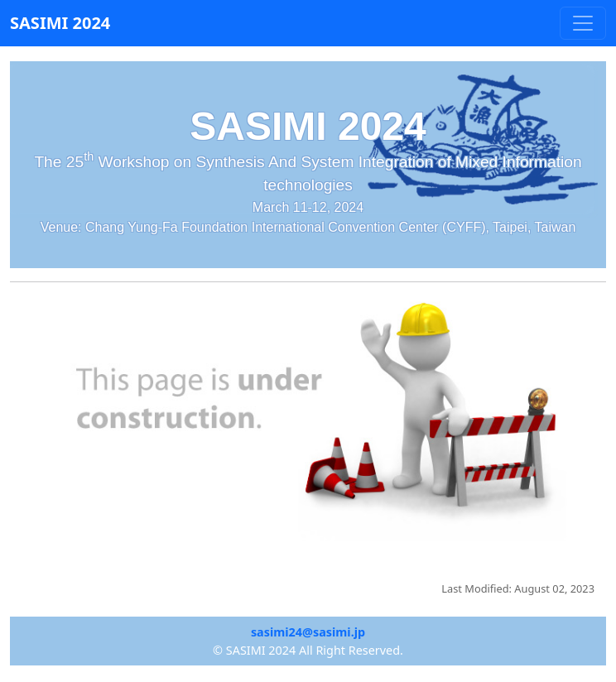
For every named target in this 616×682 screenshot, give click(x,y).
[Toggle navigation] (583, 23)
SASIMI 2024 (60, 23)
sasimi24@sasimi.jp (308, 632)
